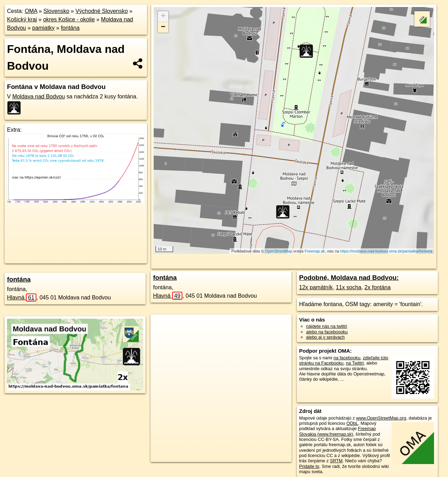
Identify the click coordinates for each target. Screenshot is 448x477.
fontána (70, 28)
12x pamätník (316, 287)
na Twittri (355, 363)
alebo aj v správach (325, 337)
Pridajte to (309, 466)
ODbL (352, 423)
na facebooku (347, 358)
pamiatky (43, 28)
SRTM (336, 461)
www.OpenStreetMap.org (381, 418)
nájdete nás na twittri (327, 326)
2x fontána (377, 287)
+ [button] (163, 16)
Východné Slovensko (102, 11)
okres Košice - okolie (69, 19)
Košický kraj (22, 19)
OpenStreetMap (279, 251)
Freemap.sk (315, 251)
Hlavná (22, 298)
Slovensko (56, 11)
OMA (31, 11)
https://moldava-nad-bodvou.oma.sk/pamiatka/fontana (386, 251)
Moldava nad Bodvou (38, 96)
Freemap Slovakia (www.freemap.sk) (338, 431)
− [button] (163, 27)
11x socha (349, 287)
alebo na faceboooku (327, 332)
